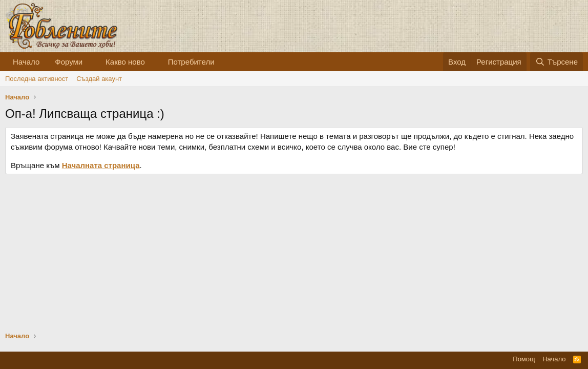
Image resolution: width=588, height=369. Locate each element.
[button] (91, 62)
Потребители (191, 62)
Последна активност (37, 79)
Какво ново (125, 62)
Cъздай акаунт (99, 79)
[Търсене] (556, 62)
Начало (26, 62)
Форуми (69, 62)
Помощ (524, 359)
